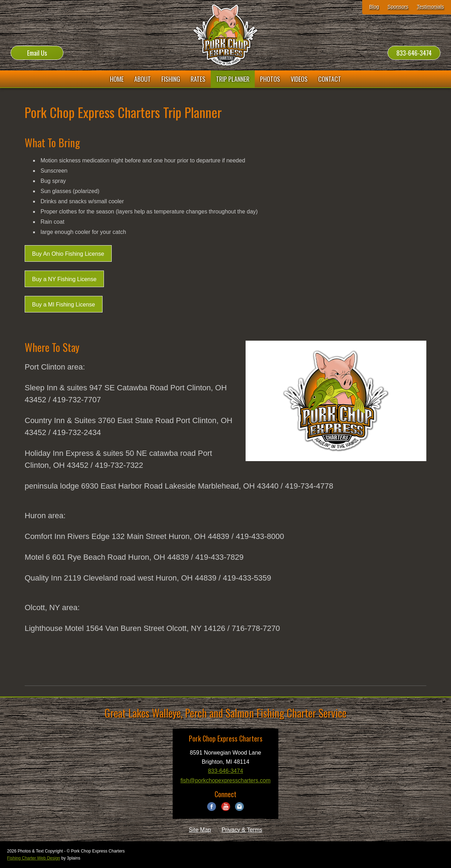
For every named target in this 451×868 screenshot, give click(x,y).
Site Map (200, 830)
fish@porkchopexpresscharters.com (225, 780)
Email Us (37, 53)
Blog (374, 7)
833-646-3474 (414, 53)
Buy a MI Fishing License (64, 305)
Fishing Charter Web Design (34, 858)
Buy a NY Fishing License (64, 279)
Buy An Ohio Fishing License (68, 254)
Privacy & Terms (242, 830)
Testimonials (430, 7)
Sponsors (398, 7)
